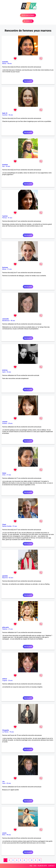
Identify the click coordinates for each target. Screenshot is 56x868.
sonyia (4, 833)
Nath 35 (5, 113)
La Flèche (5, 732)
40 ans (13, 321)
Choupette (6, 730)
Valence (5, 629)
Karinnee (5, 267)
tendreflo (5, 62)
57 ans (15, 526)
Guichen (5, 115)
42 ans (9, 783)
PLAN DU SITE (42, 866)
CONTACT (51, 866)
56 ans (11, 115)
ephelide (5, 576)
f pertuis (5, 216)
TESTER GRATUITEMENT (28, 15)
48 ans (10, 64)
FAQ (31, 866)
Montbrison (6, 321)
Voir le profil (28, 81)
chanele (5, 422)
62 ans (11, 578)
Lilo (3, 782)
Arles (4, 475)
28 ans (10, 423)
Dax (3, 166)
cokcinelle (5, 319)
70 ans (12, 732)
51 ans (10, 269)
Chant (4, 525)
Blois (4, 835)
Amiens (5, 423)
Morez (4, 64)
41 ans (10, 218)
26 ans (10, 680)
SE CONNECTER (28, 21)
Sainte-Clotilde (7, 526)
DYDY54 (5, 370)
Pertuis (5, 218)
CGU (35, 866)
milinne (5, 679)
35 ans (9, 372)
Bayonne (5, 578)
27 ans (9, 475)
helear (4, 473)
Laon (4, 783)
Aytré (4, 372)
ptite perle (5, 627)
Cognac (5, 680)
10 (39, 860)
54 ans (8, 166)
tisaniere (5, 165)
